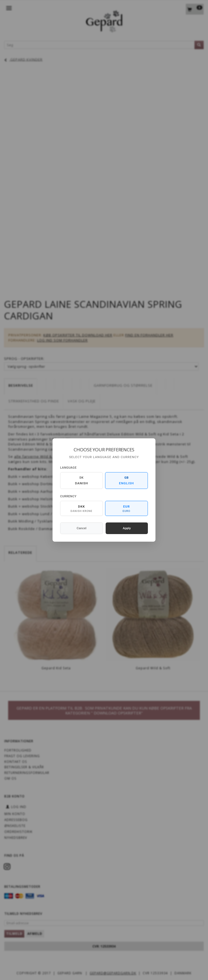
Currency (68, 496)
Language (68, 468)
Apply (127, 528)
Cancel (82, 528)
